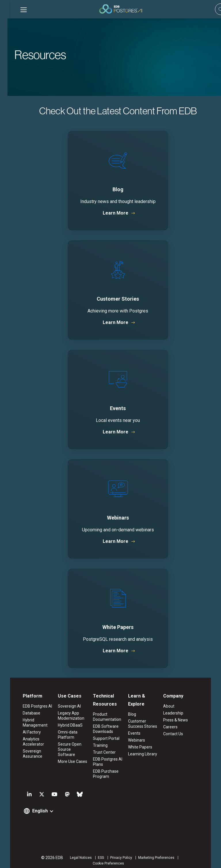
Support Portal (104, 739)
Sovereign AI (63, 706)
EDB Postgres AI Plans (106, 762)
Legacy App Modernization (65, 716)
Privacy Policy (95, 858)
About (175, 706)
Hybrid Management (25, 723)
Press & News (182, 720)
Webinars (139, 732)
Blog (134, 706)
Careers (176, 727)
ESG (75, 858)
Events (136, 725)
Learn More (108, 213)
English (30, 811)
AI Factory (22, 732)
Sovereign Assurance (22, 754)
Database (21, 713)
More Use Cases (66, 757)
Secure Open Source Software (67, 747)
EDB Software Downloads (104, 729)
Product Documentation (105, 717)
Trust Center (102, 753)
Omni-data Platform (62, 735)
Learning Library (145, 746)
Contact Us (179, 734)
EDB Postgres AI (27, 706)
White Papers (142, 739)
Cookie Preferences (170, 858)
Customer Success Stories (147, 716)
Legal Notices (55, 858)
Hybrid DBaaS (64, 725)
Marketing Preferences (130, 858)
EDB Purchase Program (104, 774)
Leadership (179, 713)
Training (98, 746)
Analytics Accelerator (23, 742)
